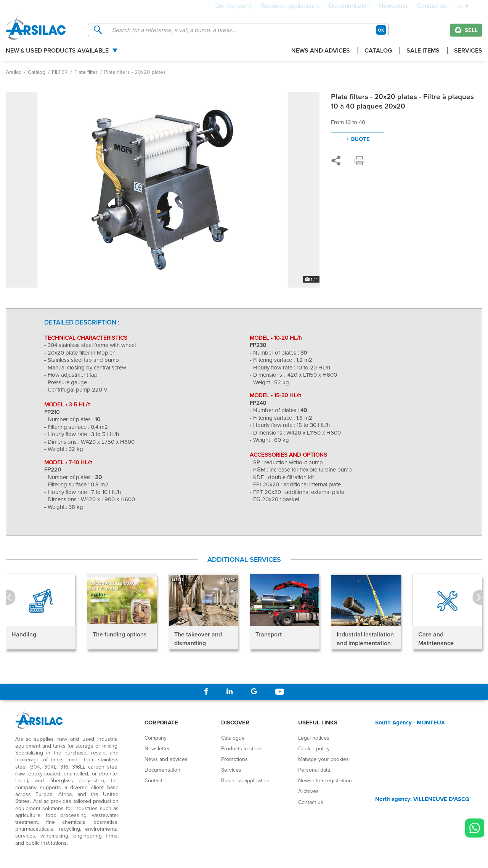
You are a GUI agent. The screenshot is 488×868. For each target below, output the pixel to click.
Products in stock (242, 748)
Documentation (349, 6)
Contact (153, 780)
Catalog (378, 51)
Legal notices (314, 738)
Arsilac (14, 72)
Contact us (432, 6)
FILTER (60, 72)
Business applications (290, 6)
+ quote (358, 139)
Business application (245, 780)
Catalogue (233, 738)
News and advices (321, 51)
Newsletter (393, 6)
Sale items (423, 51)
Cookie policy (314, 748)
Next (477, 598)
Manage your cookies (323, 759)
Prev (11, 598)
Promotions (234, 759)
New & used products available (57, 51)
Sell (466, 30)
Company (156, 738)
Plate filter (86, 72)
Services (468, 51)
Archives (308, 791)
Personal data (314, 770)
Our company (233, 6)
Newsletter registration (325, 780)
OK (381, 30)
